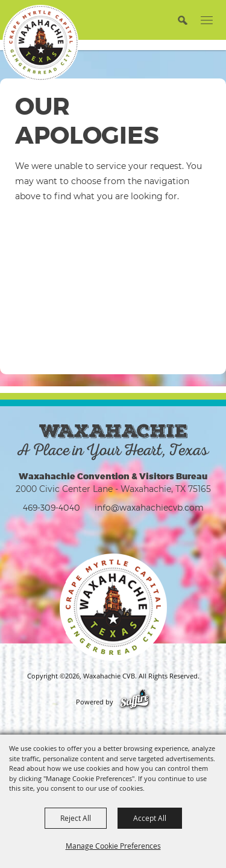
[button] (182, 20)
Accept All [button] (150, 818)
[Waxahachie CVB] (40, 43)
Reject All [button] (76, 818)
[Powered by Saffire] (135, 702)
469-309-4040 (52, 507)
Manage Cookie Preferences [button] (113, 846)
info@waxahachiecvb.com (149, 507)
